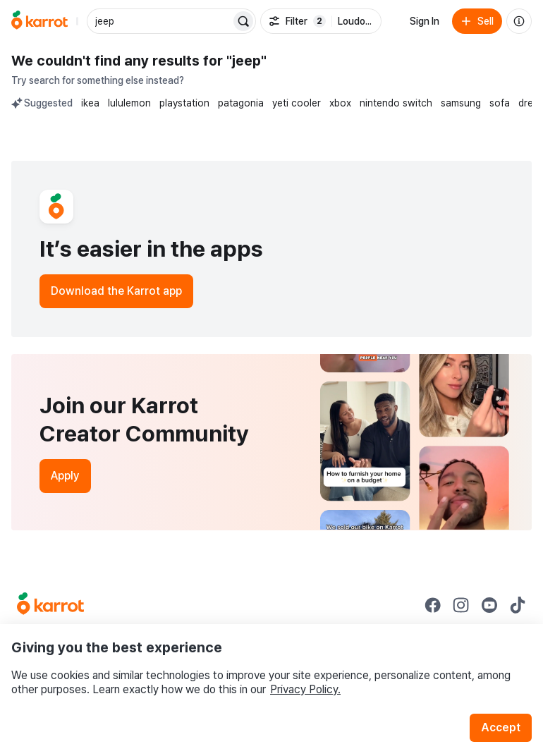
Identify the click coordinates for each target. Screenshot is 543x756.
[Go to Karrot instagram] (461, 605)
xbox (340, 103)
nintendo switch (396, 103)
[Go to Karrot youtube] (489, 605)
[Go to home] (39, 21)
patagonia (241, 103)
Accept (501, 727)
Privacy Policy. (305, 689)
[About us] (519, 21)
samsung (461, 103)
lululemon (129, 103)
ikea (90, 103)
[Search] (243, 21)
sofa (500, 103)
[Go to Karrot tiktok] (518, 605)
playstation (184, 103)
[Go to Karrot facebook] (433, 605)
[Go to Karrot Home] (50, 605)
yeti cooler (297, 103)
